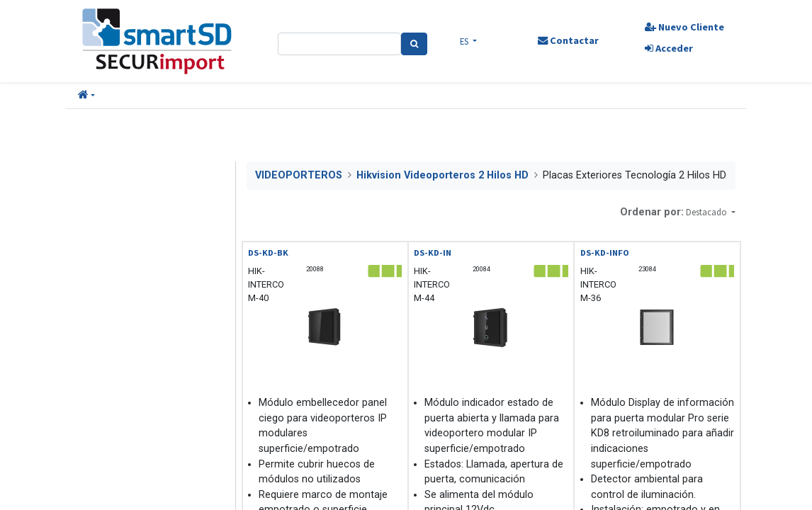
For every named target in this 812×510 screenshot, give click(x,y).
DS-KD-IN (433, 253)
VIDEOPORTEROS (299, 175)
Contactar (568, 40)
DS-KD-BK (268, 253)
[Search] (414, 44)
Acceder (669, 48)
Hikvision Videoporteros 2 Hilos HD (442, 175)
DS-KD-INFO (605, 253)
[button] (86, 96)
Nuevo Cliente (684, 27)
